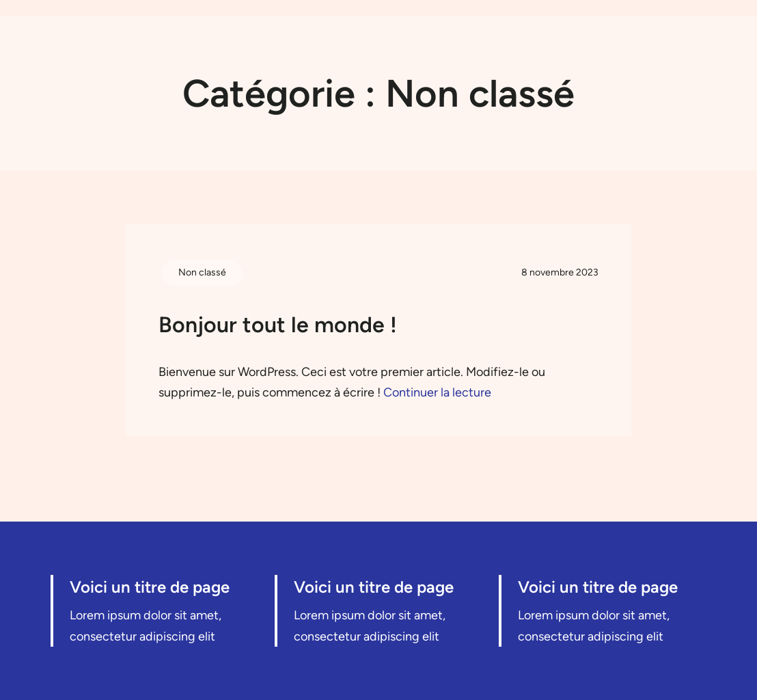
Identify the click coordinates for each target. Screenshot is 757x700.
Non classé (202, 272)
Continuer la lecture (437, 392)
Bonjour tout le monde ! (278, 325)
